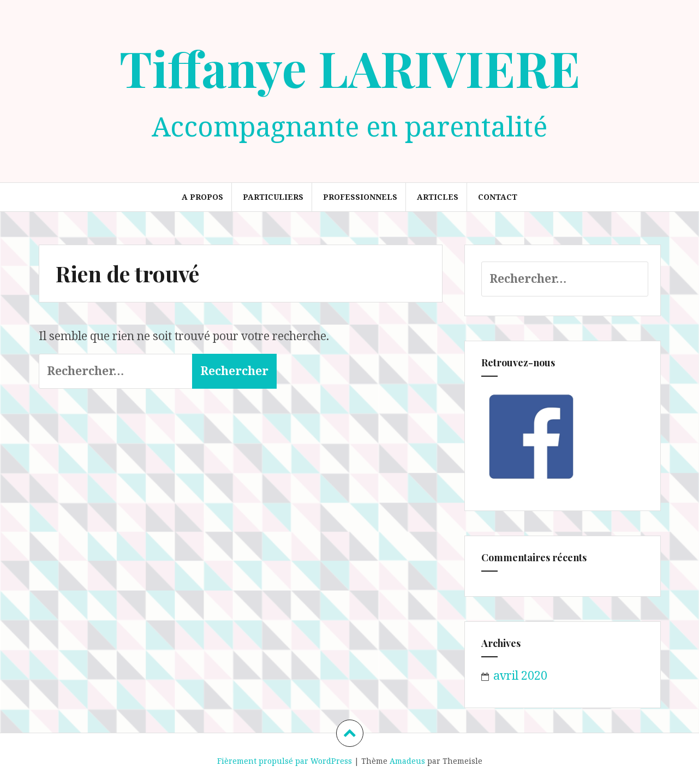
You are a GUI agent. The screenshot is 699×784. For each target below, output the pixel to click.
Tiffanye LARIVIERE (350, 68)
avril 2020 (520, 675)
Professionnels (360, 197)
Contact (498, 197)
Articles (438, 197)
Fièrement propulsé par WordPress (285, 761)
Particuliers (273, 197)
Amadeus (407, 761)
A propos (202, 197)
